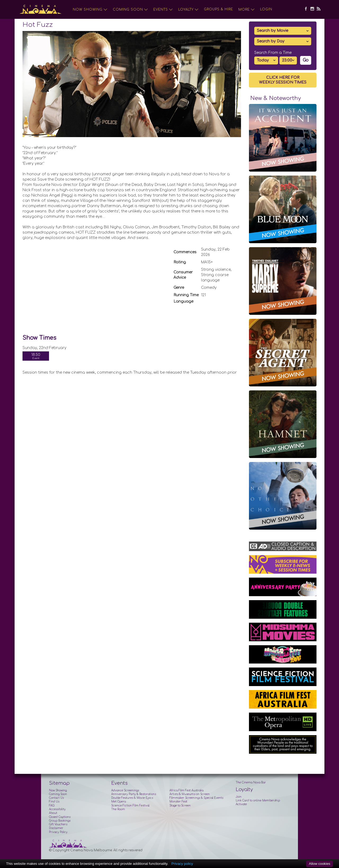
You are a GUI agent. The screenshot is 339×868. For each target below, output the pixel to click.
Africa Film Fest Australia (186, 790)
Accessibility (57, 809)
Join (239, 797)
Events (163, 10)
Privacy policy (182, 864)
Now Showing (90, 10)
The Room (118, 809)
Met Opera (119, 802)
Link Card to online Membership (258, 801)
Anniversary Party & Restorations (134, 794)
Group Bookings (60, 821)
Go (306, 60)
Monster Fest (178, 802)
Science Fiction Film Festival (130, 806)
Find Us (54, 802)
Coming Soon (130, 10)
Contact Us (56, 798)
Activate (241, 804)
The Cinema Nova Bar (251, 782)
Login (266, 9)
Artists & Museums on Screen (190, 794)
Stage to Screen (180, 806)
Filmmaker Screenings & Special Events (196, 798)
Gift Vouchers (58, 824)
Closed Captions (60, 817)
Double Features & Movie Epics (132, 798)
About (53, 813)
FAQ (52, 806)
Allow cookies (320, 864)
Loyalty (188, 10)
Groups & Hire (218, 9)
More (247, 10)
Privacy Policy (58, 832)
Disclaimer (56, 828)
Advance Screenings (125, 790)
